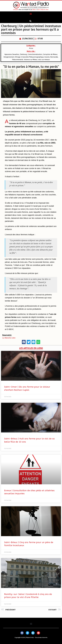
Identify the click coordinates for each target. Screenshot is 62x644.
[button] (31, 14)
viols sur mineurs (44, 60)
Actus (31, 48)
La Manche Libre (9, 338)
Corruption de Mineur (50, 54)
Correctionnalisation (35, 54)
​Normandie (54, 57)
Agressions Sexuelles (12, 54)
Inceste (47, 57)
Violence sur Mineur (31, 60)
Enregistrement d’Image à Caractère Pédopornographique (24, 57)
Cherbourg (23, 54)
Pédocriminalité (18, 60)
